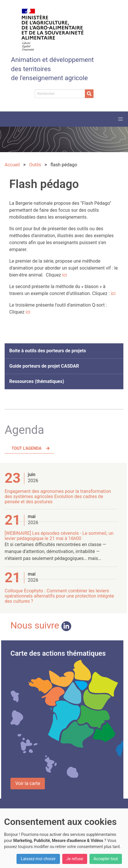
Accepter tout (106, 859)
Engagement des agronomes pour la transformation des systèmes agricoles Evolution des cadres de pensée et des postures (58, 496)
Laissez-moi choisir (38, 859)
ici (65, 275)
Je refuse (75, 859)
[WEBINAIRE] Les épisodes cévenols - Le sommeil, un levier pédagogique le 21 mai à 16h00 (59, 536)
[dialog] (64, 838)
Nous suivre (41, 625)
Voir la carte (28, 783)
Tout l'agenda (26, 448)
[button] (120, 119)
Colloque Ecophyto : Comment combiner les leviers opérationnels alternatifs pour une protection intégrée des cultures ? (59, 596)
